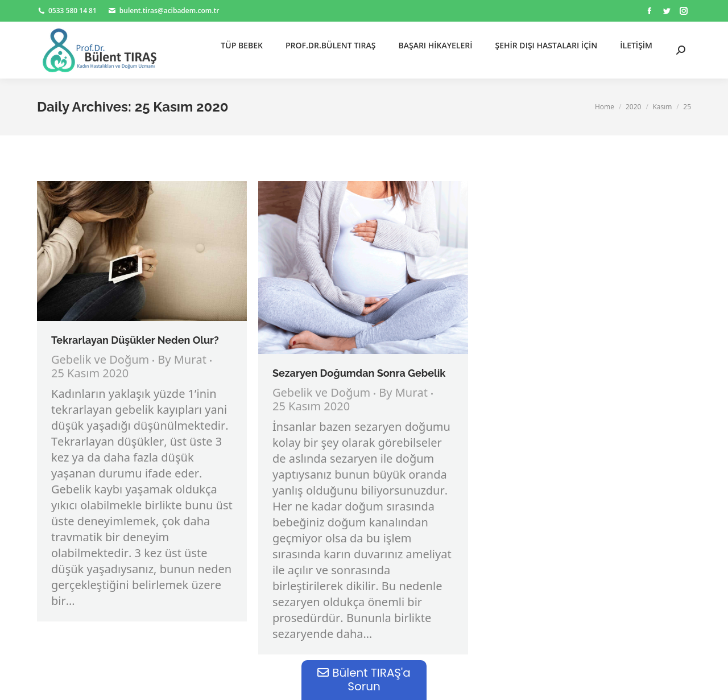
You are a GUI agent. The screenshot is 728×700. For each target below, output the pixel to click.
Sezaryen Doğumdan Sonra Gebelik (360, 373)
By (182, 361)
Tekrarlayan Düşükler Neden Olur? (135, 340)
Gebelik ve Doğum (100, 361)
